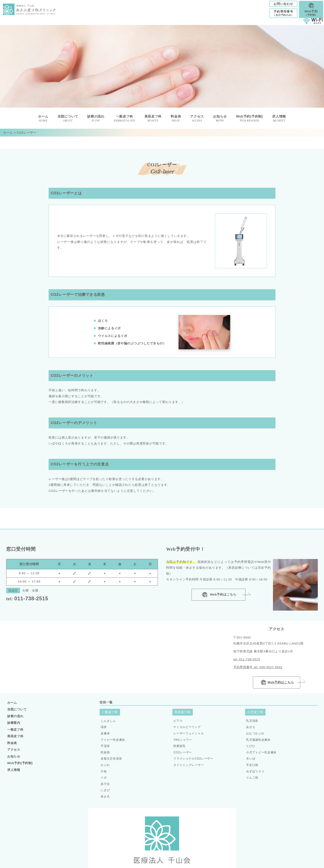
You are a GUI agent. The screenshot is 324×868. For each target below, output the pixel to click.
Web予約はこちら (219, 598)
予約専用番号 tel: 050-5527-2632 (258, 670)
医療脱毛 (179, 749)
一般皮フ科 (15, 732)
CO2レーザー (183, 755)
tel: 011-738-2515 (247, 662)
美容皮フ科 (15, 739)
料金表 (12, 746)
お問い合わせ (277, 5)
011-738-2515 (27, 601)
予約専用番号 (277, 15)
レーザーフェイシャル (189, 736)
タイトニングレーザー (189, 768)
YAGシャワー (183, 743)
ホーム (8, 135)
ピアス (178, 724)
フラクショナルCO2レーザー (193, 762)
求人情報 (279, 121)
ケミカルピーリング (187, 730)
